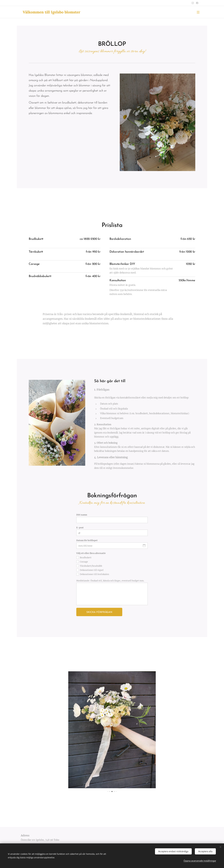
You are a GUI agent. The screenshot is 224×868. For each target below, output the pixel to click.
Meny (198, 12)
